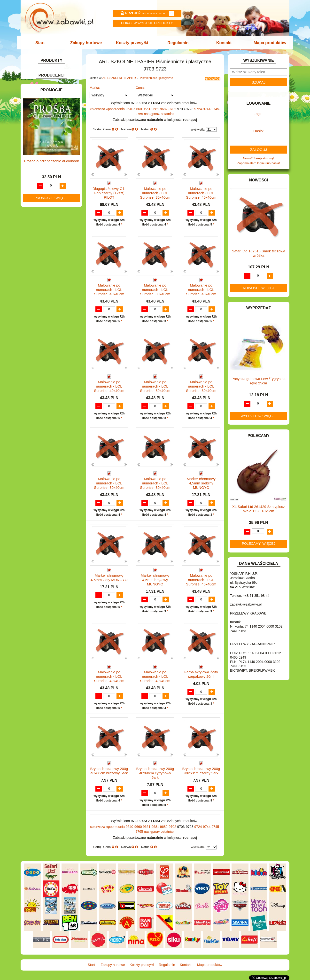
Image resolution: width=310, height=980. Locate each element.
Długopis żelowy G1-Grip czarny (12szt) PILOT (109, 191)
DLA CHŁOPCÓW (42, 204)
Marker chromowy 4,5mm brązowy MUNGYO (155, 579)
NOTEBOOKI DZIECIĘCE (47, 329)
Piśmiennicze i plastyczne (52, 118)
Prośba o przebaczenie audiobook (51, 508)
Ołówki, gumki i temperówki (58, 152)
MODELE (36, 318)
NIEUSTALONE (40, 390)
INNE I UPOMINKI (42, 260)
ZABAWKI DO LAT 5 (43, 368)
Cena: (140, 86)
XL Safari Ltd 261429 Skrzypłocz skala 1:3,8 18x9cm (259, 509)
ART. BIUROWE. (41, 76)
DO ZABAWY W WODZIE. (47, 237)
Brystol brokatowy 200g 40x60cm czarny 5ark (201, 772)
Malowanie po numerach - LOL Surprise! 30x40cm (155, 191)
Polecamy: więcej (259, 544)
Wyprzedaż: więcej (259, 416)
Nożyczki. (46, 124)
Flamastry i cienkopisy (54, 146)
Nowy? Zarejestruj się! (259, 158)
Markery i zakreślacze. (54, 129)
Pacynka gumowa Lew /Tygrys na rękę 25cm (259, 381)
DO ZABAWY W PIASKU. (47, 226)
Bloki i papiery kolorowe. (56, 157)
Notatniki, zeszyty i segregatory (56, 186)
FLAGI (34, 249)
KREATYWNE (39, 297)
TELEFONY (37, 362)
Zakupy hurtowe (88, 43)
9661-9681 (151, 107)
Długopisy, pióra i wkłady (56, 163)
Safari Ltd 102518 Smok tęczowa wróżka (258, 253)
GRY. (33, 254)
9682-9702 (169, 107)
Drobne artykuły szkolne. (51, 107)
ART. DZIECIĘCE (41, 91)
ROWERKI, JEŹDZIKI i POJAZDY (53, 351)
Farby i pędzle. (49, 140)
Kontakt (222, 43)
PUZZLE (35, 346)
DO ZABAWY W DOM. (45, 221)
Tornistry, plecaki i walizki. (52, 102)
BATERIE (36, 199)
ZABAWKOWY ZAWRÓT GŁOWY (53, 70)
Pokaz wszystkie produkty (147, 23)
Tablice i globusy (45, 175)
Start (43, 43)
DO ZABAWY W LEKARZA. (48, 215)
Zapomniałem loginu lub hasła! (258, 163)
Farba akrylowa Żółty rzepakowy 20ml (201, 674)
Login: (259, 114)
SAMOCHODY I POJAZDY (48, 357)
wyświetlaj (198, 128)
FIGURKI (35, 243)
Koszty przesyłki (133, 43)
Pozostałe (46, 168)
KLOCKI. (35, 286)
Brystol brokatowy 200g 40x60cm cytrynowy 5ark (155, 774)
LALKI (33, 312)
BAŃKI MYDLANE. (42, 193)
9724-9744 (203, 107)
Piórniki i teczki (44, 113)
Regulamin (177, 43)
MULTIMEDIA (39, 323)
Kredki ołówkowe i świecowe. (59, 135)
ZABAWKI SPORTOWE (46, 379)
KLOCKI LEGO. (40, 292)
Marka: (95, 86)
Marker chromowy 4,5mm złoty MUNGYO (109, 577)
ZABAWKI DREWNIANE (46, 373)
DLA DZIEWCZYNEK (44, 210)
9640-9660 (134, 107)
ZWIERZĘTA (38, 384)
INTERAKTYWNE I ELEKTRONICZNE (39, 273)
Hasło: (259, 131)
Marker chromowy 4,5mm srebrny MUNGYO (201, 482)
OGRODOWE (39, 334)
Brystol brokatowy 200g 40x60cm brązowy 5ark (109, 772)
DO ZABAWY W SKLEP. (46, 232)
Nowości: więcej (259, 288)
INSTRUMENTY (40, 265)
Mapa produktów (267, 43)
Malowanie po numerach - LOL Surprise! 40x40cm (201, 191)
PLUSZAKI (37, 340)
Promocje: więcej (51, 545)
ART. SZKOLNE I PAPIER (47, 97)
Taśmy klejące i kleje (48, 181)
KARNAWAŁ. (38, 280)
